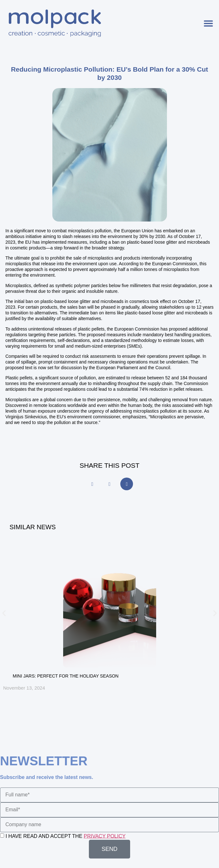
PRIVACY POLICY (105, 836)
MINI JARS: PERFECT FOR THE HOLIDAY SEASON (66, 676)
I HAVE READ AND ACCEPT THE (65, 836)
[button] (209, 23)
